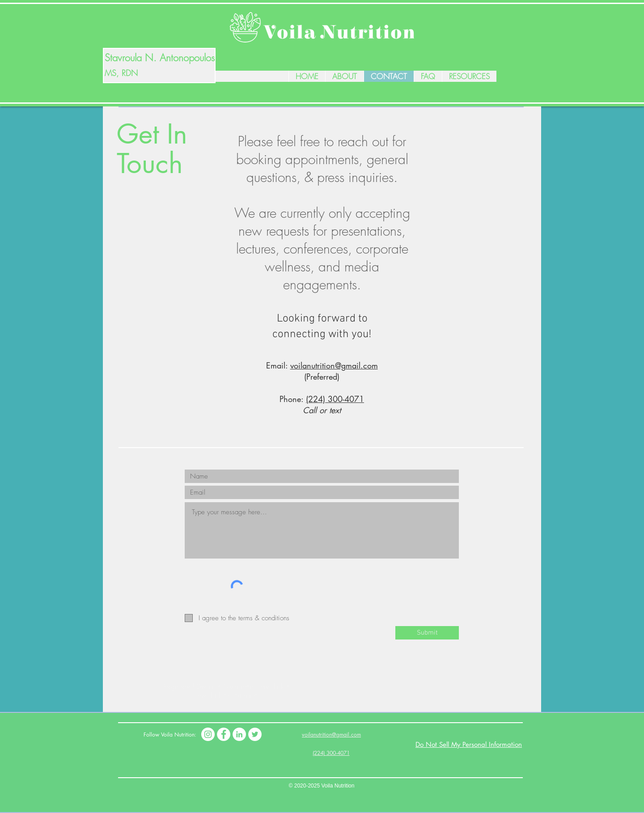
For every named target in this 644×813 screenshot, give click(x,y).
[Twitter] (255, 734)
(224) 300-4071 (335, 399)
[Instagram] (208, 734)
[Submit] (427, 633)
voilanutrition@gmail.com (334, 365)
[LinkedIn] (239, 734)
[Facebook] (224, 734)
